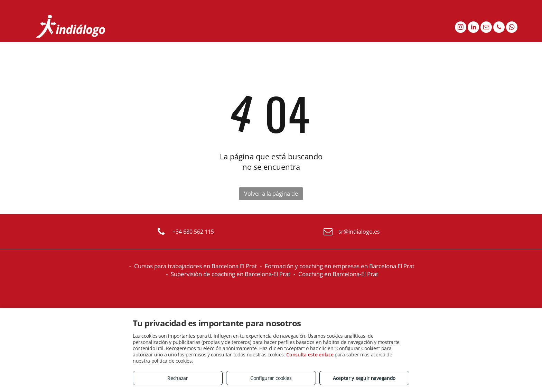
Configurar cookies (271, 378)
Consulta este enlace (310, 354)
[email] (486, 28)
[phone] (499, 28)
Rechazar (178, 378)
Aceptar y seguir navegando (364, 378)
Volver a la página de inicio (271, 195)
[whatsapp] (512, 28)
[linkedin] (473, 28)
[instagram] (461, 28)
